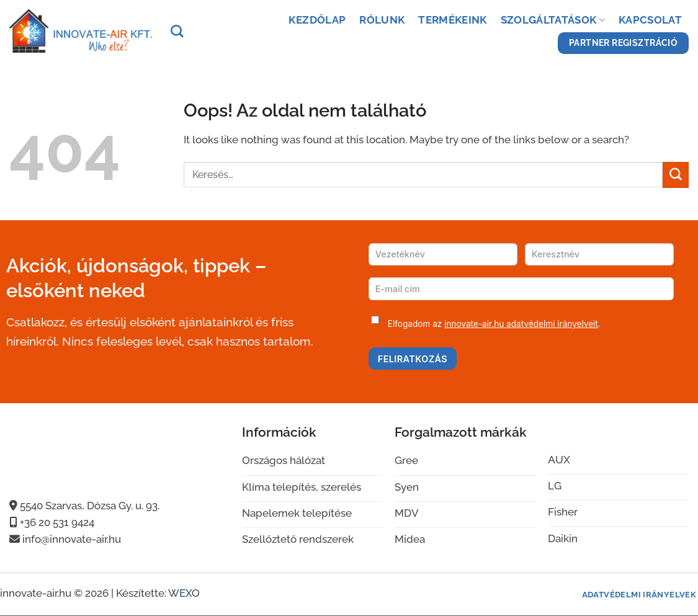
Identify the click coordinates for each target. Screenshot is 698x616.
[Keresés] (177, 31)
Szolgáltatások (553, 20)
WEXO (184, 593)
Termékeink (452, 20)
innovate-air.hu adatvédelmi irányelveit (521, 324)
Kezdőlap (317, 20)
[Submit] (676, 175)
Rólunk (382, 20)
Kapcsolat (650, 20)
